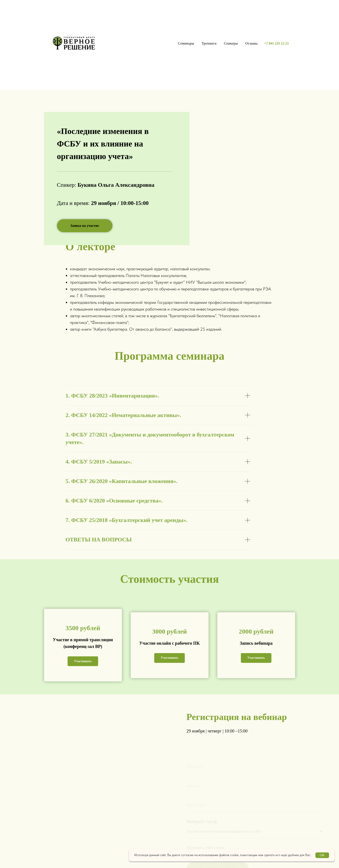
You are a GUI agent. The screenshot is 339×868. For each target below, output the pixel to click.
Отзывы (251, 43)
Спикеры (231, 43)
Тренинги (209, 43)
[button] (85, 226)
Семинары (186, 43)
